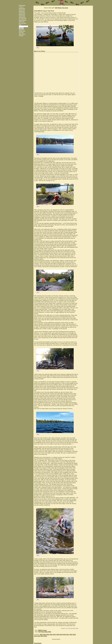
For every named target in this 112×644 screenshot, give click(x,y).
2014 (36, 636)
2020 (58, 635)
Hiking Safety (22, 17)
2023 (48, 635)
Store (20, 25)
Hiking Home (22, 5)
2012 (42, 636)
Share (36, 643)
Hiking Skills (22, 16)
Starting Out (22, 10)
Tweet (40, 643)
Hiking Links (22, 31)
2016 (71, 635)
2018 (64, 635)
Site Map (21, 36)
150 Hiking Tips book (61, 8)
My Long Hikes (23, 23)
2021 (54, 635)
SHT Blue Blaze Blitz (45, 632)
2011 (46, 636)
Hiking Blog (22, 8)
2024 (45, 635)
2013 (39, 636)
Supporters (22, 30)
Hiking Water (22, 13)
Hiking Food (22, 14)
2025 (41, 635)
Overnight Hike (23, 19)
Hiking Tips (22, 22)
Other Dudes (22, 34)
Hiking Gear (22, 11)
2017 (68, 635)
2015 (74, 635)
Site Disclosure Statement (56, 639)
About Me (21, 33)
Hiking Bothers (23, 20)
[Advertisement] (86, 30)
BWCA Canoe (43, 630)
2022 (51, 635)
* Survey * (21, 7)
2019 (61, 635)
